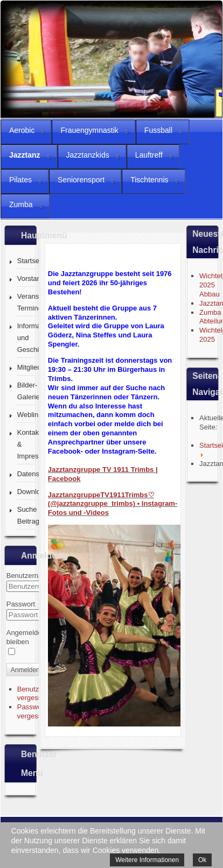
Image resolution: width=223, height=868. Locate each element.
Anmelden (25, 670)
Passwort (21, 604)
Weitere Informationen (147, 860)
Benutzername (29, 576)
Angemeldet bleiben (25, 637)
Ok (202, 860)
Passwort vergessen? (35, 711)
